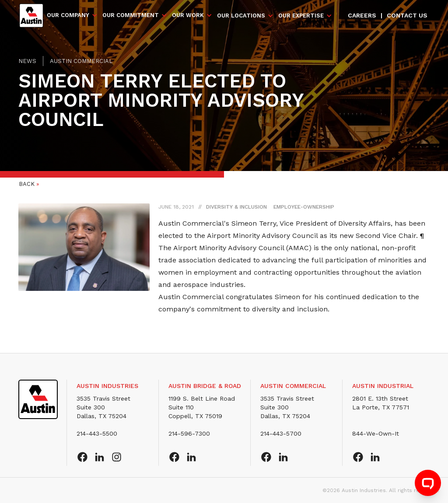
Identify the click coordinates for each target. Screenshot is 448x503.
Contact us (407, 15)
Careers (362, 15)
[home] (31, 16)
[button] (72, 15)
